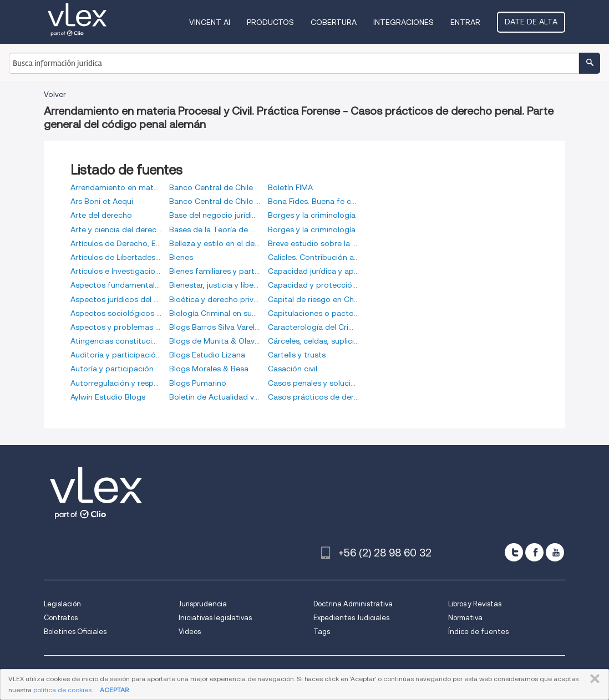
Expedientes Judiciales (351, 618)
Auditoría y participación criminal (116, 355)
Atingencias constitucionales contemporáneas (116, 341)
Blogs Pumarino (198, 383)
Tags (322, 632)
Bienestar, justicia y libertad (215, 285)
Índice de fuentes (478, 632)
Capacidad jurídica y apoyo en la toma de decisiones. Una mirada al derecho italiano (313, 271)
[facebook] (534, 552)
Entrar (465, 22)
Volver (55, 94)
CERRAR (593, 679)
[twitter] (514, 552)
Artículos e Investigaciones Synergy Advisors (116, 271)
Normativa (465, 618)
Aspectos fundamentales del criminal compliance (116, 285)
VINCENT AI (210, 22)
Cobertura (334, 22)
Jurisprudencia (203, 604)
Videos (190, 632)
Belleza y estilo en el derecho (215, 243)
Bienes (181, 257)
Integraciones (404, 22)
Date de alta (531, 22)
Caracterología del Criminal (313, 327)
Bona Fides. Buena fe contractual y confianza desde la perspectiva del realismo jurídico (313, 201)
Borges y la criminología (312, 215)
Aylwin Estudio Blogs (108, 397)
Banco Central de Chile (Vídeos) (215, 201)
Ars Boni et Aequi (102, 201)
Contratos (61, 618)
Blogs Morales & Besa (209, 369)
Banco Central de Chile (211, 187)
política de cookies (62, 690)
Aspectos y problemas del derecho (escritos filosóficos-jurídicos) (116, 327)
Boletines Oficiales (75, 632)
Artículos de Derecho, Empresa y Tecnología (116, 243)
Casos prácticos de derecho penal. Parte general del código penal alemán (313, 397)
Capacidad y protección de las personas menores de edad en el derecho (313, 285)
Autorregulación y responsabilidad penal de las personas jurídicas (116, 383)
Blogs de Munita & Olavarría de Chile (215, 341)
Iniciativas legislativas (215, 618)
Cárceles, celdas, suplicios (313, 341)
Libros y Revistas (475, 604)
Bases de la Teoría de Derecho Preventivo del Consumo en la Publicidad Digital (215, 229)
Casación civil (293, 369)
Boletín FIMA (290, 187)
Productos (270, 22)
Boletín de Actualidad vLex (215, 397)
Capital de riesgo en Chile (313, 299)
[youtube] (555, 552)
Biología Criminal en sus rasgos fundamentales (215, 313)
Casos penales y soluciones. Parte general (313, 383)
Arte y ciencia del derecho (116, 229)
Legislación (62, 604)
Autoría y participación (112, 369)
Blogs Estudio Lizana (207, 355)
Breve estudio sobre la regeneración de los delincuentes (313, 243)
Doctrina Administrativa (353, 604)
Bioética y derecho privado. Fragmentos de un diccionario (215, 299)
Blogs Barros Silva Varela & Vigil (215, 327)
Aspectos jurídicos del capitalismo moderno (116, 299)
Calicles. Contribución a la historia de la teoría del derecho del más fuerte (313, 257)
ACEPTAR (114, 690)
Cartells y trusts (297, 355)
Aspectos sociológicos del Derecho (116, 313)
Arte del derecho (101, 215)
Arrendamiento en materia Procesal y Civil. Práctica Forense (116, 187)
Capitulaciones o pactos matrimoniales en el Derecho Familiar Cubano (313, 313)
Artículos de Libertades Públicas (116, 257)
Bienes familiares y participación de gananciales (215, 271)
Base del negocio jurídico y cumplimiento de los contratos (215, 215)
